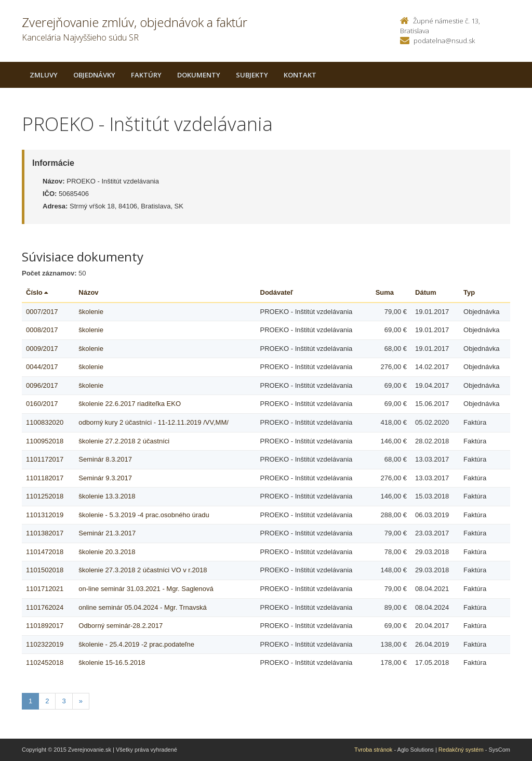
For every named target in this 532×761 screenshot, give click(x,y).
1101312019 (45, 515)
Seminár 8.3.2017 (105, 459)
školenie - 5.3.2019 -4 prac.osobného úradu (144, 515)
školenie (91, 312)
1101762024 (45, 607)
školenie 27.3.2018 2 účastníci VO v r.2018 (143, 570)
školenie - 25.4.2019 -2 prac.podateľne (136, 644)
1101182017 (45, 478)
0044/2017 (42, 367)
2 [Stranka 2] (47, 701)
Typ (469, 292)
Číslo (37, 292)
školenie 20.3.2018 (107, 552)
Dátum (425, 292)
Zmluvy (44, 75)
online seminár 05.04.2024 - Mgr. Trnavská (142, 607)
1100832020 (45, 422)
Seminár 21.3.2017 (107, 533)
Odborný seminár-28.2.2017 (121, 626)
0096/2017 (42, 385)
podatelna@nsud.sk (444, 41)
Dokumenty (199, 75)
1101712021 (45, 589)
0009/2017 (42, 349)
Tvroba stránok (373, 750)
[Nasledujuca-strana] (81, 701)
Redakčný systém (461, 750)
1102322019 (45, 644)
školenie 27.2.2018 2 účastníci (124, 441)
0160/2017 (42, 404)
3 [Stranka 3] (64, 701)
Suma (385, 292)
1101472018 (45, 552)
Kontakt (300, 75)
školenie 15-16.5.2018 (112, 662)
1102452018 (45, 662)
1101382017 (45, 533)
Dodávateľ (277, 292)
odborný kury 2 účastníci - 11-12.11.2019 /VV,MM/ (154, 422)
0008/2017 (42, 330)
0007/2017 (42, 312)
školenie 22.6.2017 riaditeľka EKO (130, 404)
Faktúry (146, 75)
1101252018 (45, 496)
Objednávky (94, 75)
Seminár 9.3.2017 (105, 478)
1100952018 (45, 441)
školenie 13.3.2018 (107, 496)
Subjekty (252, 75)
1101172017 (45, 459)
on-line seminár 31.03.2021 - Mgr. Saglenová (146, 589)
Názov (88, 292)
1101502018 (45, 570)
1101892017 (45, 626)
